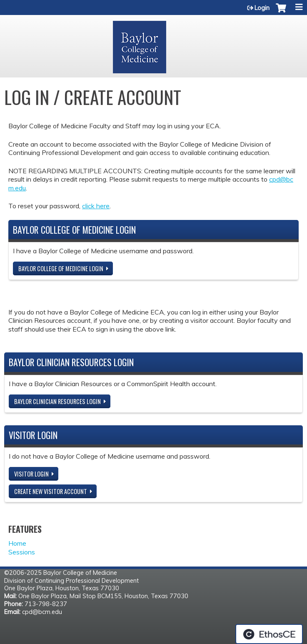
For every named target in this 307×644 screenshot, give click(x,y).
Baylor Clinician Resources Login (57, 401)
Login (262, 8)
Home (17, 543)
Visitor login (31, 474)
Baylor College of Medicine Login (61, 268)
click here (96, 206)
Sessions (22, 552)
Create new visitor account (51, 491)
